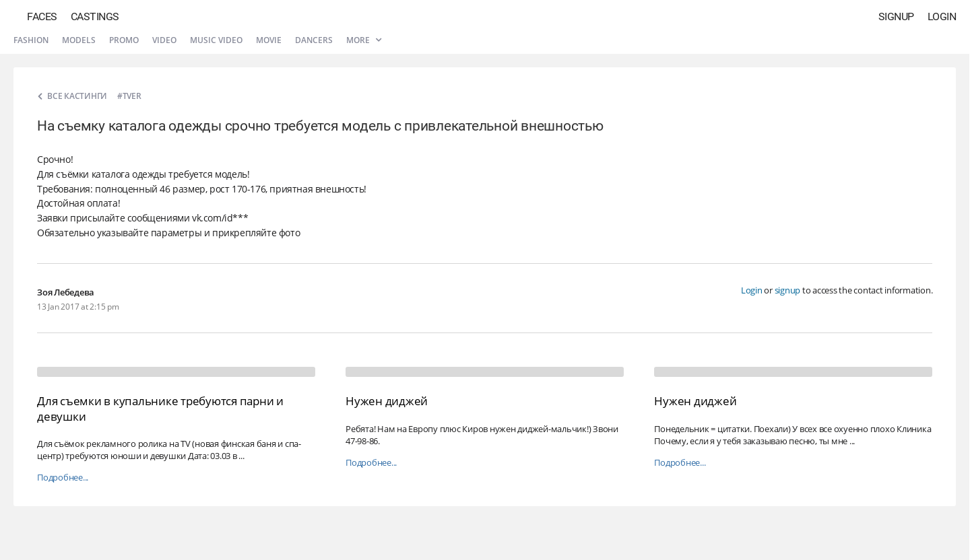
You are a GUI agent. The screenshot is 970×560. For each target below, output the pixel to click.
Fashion (31, 40)
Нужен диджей (387, 401)
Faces (42, 16)
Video (164, 40)
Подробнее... (63, 478)
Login (942, 16)
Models (79, 40)
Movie (269, 40)
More (364, 40)
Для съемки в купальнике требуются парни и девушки (160, 408)
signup (788, 290)
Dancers (314, 40)
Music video (216, 40)
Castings (95, 16)
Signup (896, 16)
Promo (124, 40)
